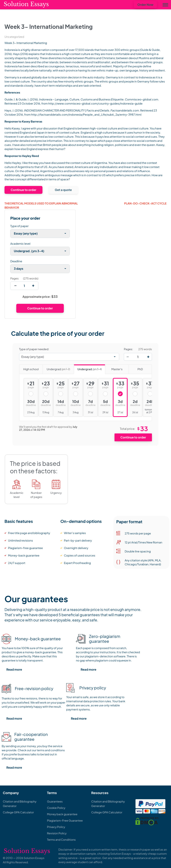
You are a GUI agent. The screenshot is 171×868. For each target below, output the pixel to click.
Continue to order (23, 190)
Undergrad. (56, 368)
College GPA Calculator (18, 812)
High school (29, 368)
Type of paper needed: (34, 349)
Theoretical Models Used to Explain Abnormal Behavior (41, 205)
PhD (136, 368)
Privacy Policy (56, 827)
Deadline (16, 261)
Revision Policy (57, 833)
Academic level (20, 243)
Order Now (145, 5)
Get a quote (63, 190)
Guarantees (55, 801)
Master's (114, 368)
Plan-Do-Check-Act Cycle (145, 203)
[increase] (33, 286)
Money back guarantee (62, 814)
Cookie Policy (56, 808)
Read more (14, 669)
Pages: (128, 349)
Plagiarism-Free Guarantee (65, 820)
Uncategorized (14, 37)
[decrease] (15, 286)
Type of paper (19, 226)
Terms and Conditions (61, 839)
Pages (14, 278)
